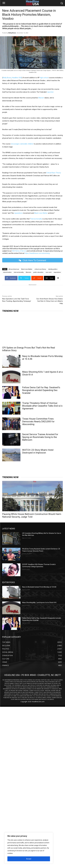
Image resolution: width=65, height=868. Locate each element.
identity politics (53, 269)
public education (38, 272)
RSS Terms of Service (19, 251)
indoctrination (7, 272)
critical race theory (40, 269)
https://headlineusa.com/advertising (37, 253)
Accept (29, 859)
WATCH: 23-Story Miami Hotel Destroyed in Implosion (38, 451)
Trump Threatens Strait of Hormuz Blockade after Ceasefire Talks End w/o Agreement (42, 406)
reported (50, 92)
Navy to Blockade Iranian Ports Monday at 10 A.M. (39, 587)
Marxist (41, 98)
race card (49, 272)
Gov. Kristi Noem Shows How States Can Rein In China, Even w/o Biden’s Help (50, 301)
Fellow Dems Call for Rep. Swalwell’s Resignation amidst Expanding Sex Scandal (41, 390)
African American (14, 269)
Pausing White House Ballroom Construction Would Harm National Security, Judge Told (32, 515)
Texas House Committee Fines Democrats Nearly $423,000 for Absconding (38, 422)
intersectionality (36, 219)
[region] (29, 848)
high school (44, 78)
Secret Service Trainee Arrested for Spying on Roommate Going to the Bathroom (40, 437)
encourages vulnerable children (22, 144)
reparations (18, 213)
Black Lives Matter (41, 213)
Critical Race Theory (53, 173)
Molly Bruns (12, 33)
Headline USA (17, 78)
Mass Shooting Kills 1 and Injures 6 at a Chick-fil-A (39, 603)
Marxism (28, 272)
